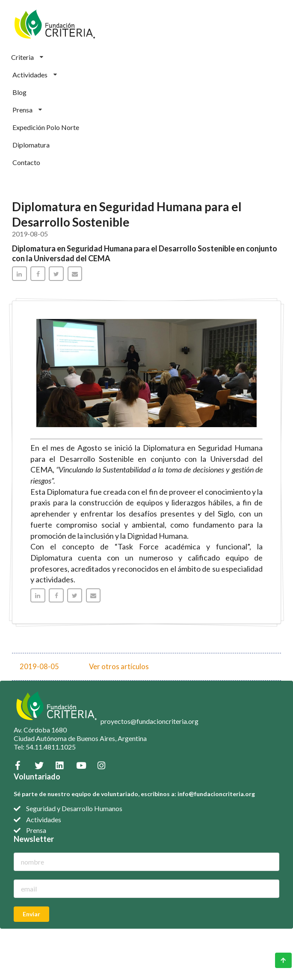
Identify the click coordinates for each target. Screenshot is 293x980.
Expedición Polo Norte (46, 127)
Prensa (27, 110)
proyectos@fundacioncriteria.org (149, 721)
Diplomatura (31, 145)
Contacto (26, 162)
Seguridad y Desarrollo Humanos (74, 808)
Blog (19, 92)
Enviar (31, 914)
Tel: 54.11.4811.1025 (45, 747)
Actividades (35, 75)
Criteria (27, 57)
